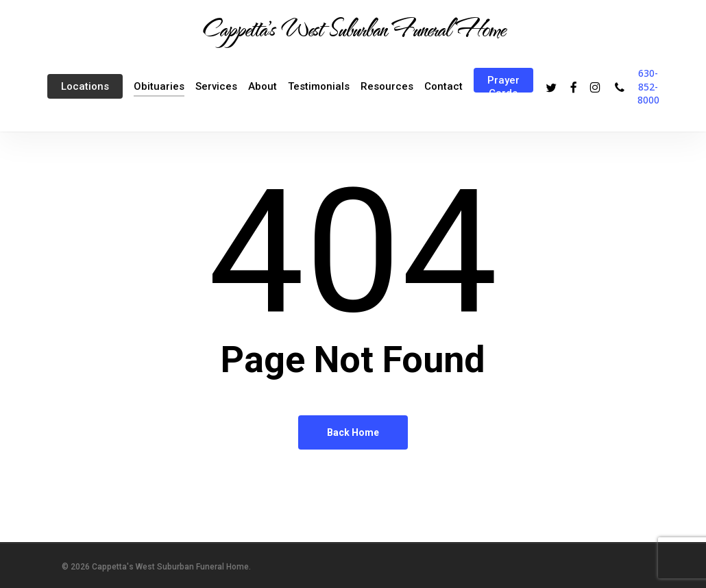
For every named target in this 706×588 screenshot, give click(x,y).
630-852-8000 (648, 86)
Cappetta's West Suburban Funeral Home (353, 28)
